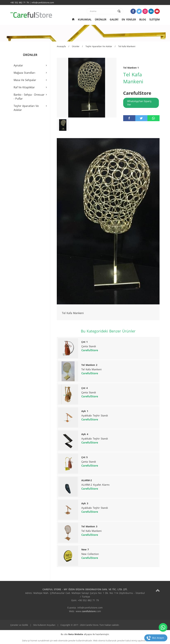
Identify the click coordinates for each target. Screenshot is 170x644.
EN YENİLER (129, 19)
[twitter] (141, 118)
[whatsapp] (153, 118)
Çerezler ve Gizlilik (19, 625)
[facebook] (129, 118)
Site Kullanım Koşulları (44, 625)
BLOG (143, 19)
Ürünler (76, 46)
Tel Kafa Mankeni (127, 46)
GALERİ (114, 19)
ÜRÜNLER (101, 19)
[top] (158, 590)
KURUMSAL (85, 19)
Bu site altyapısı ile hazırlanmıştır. (85, 634)
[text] (103, 11)
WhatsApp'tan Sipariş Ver (139, 103)
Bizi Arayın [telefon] (158, 638)
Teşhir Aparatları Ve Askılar (99, 46)
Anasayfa (61, 46)
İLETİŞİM (155, 19)
